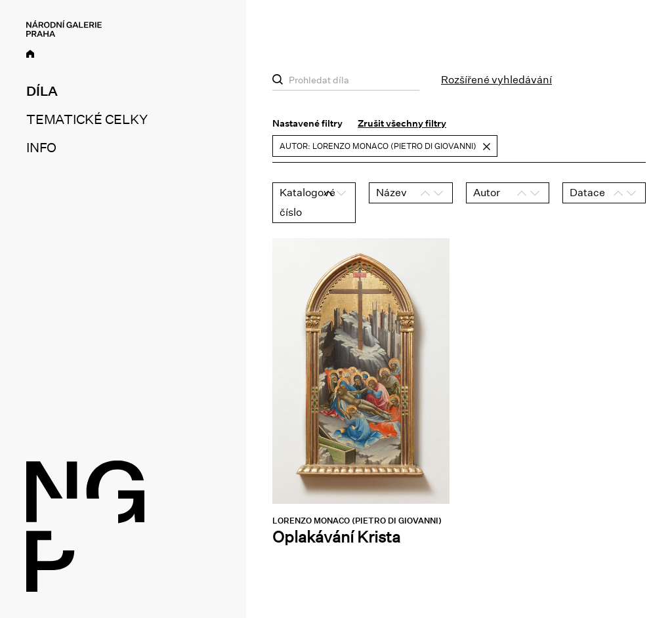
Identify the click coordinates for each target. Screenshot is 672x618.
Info (41, 148)
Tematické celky (87, 119)
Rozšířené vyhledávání (496, 80)
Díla (42, 91)
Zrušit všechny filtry (402, 123)
